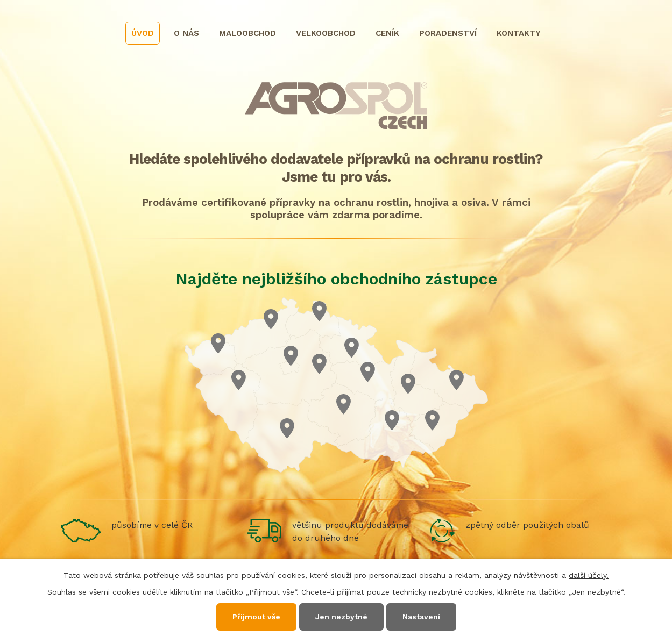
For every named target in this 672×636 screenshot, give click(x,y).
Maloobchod (247, 33)
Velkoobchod (326, 33)
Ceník (387, 33)
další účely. (589, 575)
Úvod (143, 33)
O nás (186, 33)
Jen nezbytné (341, 617)
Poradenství (448, 33)
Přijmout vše (256, 617)
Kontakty (519, 33)
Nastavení (421, 617)
